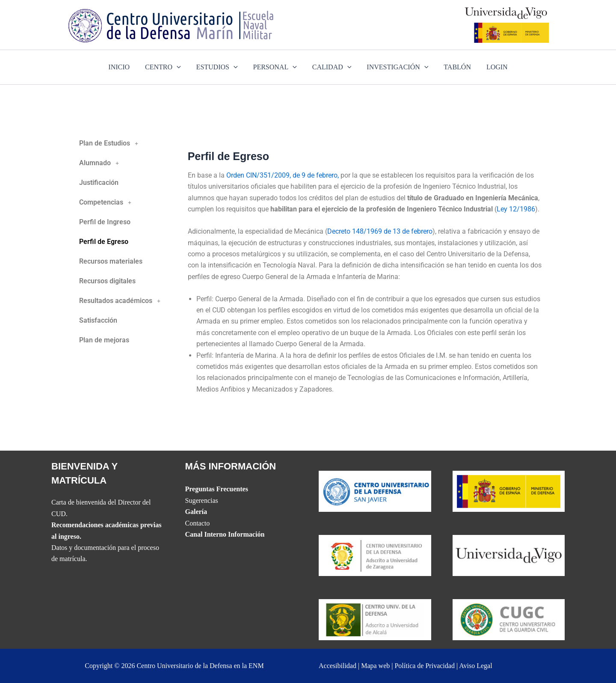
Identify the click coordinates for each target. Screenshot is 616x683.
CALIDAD (331, 67)
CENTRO (167, 67)
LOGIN (491, 67)
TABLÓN (453, 67)
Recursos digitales (107, 281)
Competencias (108, 202)
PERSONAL (276, 67)
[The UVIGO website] (509, 555)
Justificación (99, 183)
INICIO (125, 67)
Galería (196, 512)
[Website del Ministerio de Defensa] (509, 490)
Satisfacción (98, 320)
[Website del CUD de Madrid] (375, 619)
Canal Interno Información (225, 534)
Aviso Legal (475, 666)
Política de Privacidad (424, 666)
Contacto (198, 523)
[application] (181, 67)
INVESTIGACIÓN (395, 67)
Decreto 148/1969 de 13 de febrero (380, 231)
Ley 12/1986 (516, 209)
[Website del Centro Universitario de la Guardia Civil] (509, 619)
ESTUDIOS (220, 67)
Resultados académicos (122, 301)
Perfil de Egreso (104, 242)
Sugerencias (202, 500)
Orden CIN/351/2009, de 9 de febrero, (283, 175)
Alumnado (101, 163)
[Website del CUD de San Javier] (375, 490)
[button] (126, 143)
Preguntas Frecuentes (217, 489)
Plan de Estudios (111, 143)
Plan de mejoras (104, 340)
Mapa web (375, 666)
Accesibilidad (338, 666)
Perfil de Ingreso (105, 222)
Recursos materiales (111, 261)
